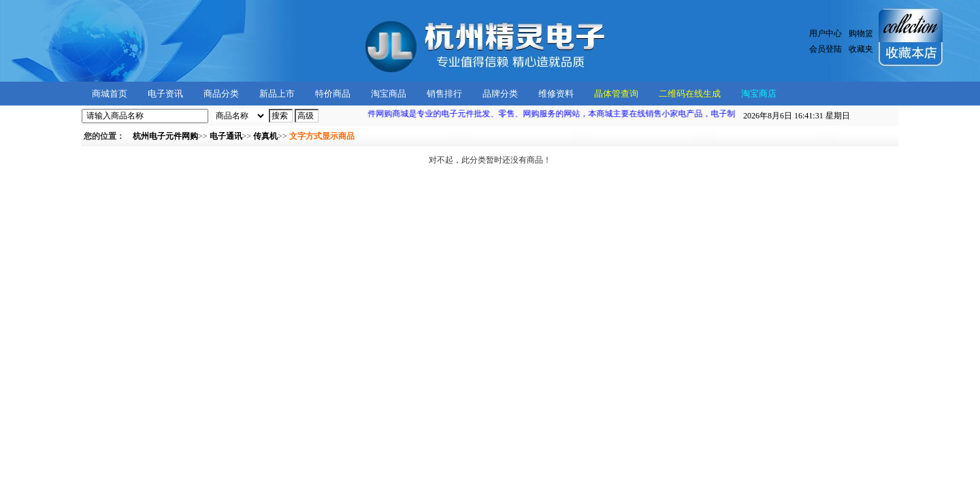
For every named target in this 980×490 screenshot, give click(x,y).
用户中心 (826, 33)
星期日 (797, 116)
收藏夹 (861, 49)
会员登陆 (826, 49)
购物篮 (861, 33)
